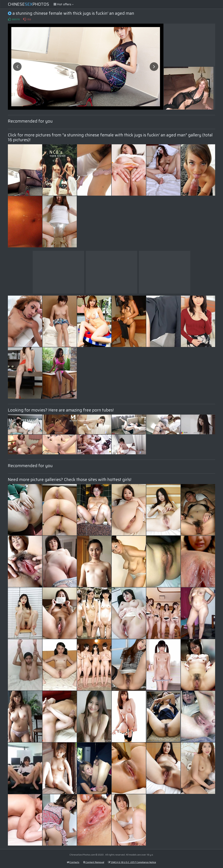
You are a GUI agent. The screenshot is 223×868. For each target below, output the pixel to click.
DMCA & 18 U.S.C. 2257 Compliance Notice (132, 862)
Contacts (73, 862)
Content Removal (94, 862)
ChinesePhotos (29, 4)
